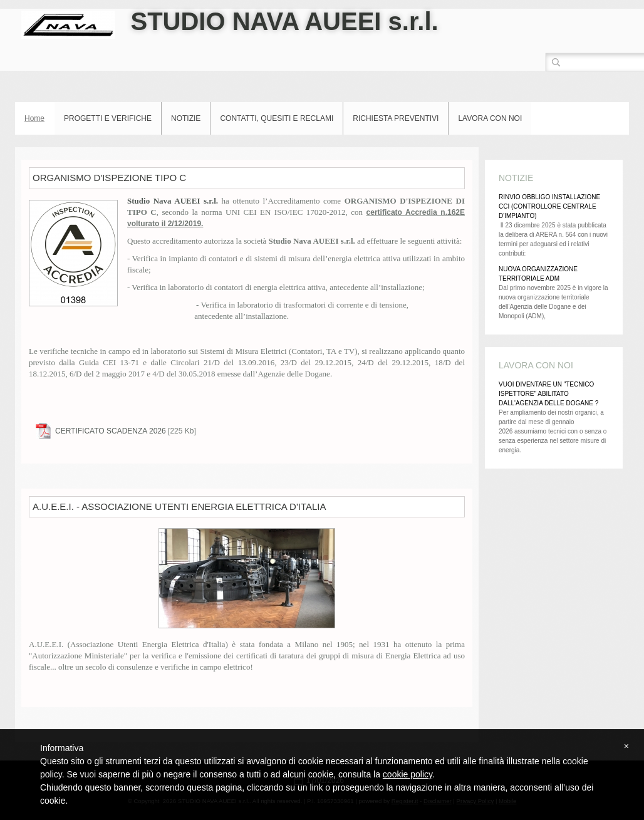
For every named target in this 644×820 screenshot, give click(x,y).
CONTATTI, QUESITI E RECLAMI (277, 118)
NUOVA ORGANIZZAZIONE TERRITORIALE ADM (538, 274)
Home (34, 118)
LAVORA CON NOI (490, 118)
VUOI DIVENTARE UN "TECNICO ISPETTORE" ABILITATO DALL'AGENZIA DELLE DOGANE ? (548, 394)
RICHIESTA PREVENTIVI (396, 118)
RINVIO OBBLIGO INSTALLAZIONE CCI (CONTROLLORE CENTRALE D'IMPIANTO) (549, 206)
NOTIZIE (186, 118)
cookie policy (408, 774)
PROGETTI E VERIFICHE (108, 118)
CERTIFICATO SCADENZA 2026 (111, 431)
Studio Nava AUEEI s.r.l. (174, 201)
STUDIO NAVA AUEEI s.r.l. (284, 21)
